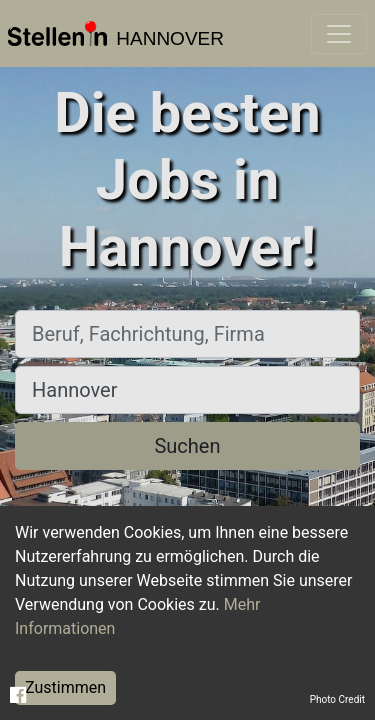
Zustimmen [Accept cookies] (65, 687)
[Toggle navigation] (339, 34)
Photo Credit (337, 699)
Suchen (187, 446)
